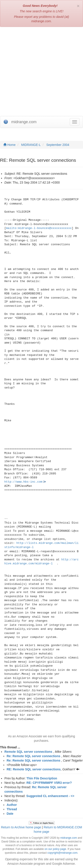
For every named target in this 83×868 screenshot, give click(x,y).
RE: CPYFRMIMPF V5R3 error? (49, 783)
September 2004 (58, 145)
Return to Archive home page (21, 827)
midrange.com (69, 838)
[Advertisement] (41, 73)
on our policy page (55, 849)
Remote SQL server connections (28, 752)
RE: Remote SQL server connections (34, 769)
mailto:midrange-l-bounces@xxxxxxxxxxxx (39, 228)
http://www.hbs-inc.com (23, 482)
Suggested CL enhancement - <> (50, 796)
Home (9, 145)
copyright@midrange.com (62, 853)
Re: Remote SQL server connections (33, 756)
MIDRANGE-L (31, 145)
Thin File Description (42, 778)
